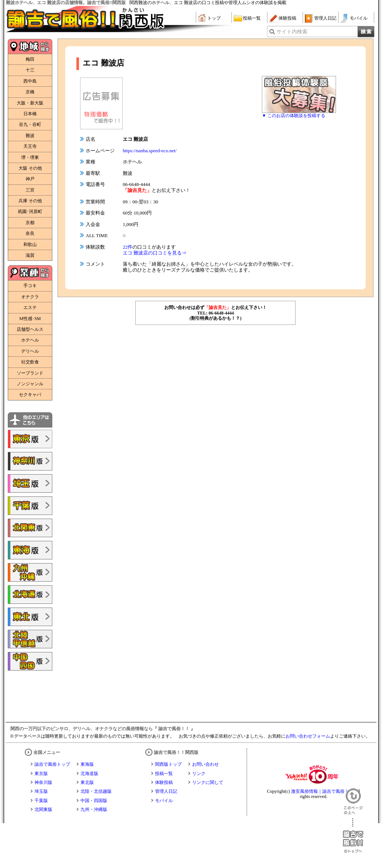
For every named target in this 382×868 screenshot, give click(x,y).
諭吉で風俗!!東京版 (30, 439)
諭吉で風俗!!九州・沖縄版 (30, 572)
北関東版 (43, 809)
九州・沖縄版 (94, 809)
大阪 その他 (30, 168)
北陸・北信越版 (96, 791)
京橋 (30, 92)
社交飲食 (30, 362)
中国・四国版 (94, 801)
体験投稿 (287, 18)
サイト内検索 (292, 32)
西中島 (30, 81)
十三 (30, 70)
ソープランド (30, 373)
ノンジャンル (30, 384)
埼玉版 (41, 791)
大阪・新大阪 (30, 103)
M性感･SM (30, 319)
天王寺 (30, 146)
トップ (214, 18)
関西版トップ (168, 764)
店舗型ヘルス (30, 329)
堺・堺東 (30, 157)
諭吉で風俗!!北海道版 (30, 595)
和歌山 (30, 245)
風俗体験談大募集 (299, 94)
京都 (30, 223)
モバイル (359, 18)
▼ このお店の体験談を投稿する (294, 116)
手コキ (30, 286)
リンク (199, 774)
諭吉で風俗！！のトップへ (353, 836)
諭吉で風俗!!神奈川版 (30, 461)
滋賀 (30, 255)
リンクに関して (208, 782)
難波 (30, 136)
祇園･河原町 (30, 212)
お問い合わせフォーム (308, 736)
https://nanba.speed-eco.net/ (150, 151)
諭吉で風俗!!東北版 (30, 617)
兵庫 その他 (30, 201)
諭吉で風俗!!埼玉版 (30, 483)
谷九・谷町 (30, 124)
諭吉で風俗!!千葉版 (30, 506)
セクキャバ (30, 395)
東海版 (87, 764)
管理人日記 (325, 18)
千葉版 (41, 801)
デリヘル (30, 351)
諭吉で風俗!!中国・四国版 (30, 661)
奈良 (30, 233)
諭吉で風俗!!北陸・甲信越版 (30, 639)
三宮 (30, 190)
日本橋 (30, 114)
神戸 (30, 179)
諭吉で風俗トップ (52, 764)
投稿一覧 (252, 18)
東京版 (41, 774)
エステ (30, 307)
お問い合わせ (205, 764)
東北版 (87, 782)
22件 (128, 247)
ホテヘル (30, 340)
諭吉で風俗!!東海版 (30, 550)
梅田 (30, 59)
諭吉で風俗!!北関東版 (30, 528)
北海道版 (89, 774)
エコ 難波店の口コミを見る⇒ (155, 253)
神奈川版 (43, 782)
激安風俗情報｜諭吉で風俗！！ (322, 791)
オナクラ (30, 297)
